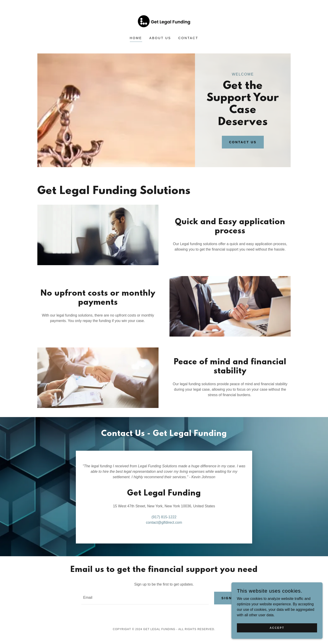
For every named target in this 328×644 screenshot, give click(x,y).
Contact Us (243, 142)
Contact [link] (188, 38)
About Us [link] (160, 38)
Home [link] (136, 38)
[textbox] (145, 598)
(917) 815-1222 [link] (164, 517)
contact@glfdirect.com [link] (164, 522)
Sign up (230, 598)
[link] (164, 21)
